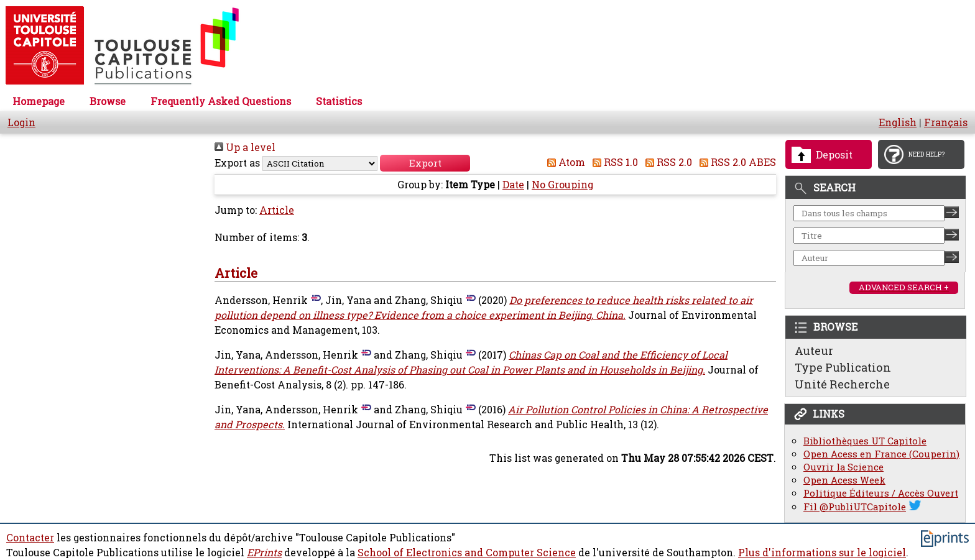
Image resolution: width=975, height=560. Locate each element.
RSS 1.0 (613, 162)
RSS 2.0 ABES (735, 162)
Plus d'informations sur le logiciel (822, 553)
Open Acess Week (844, 480)
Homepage (39, 101)
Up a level (245, 147)
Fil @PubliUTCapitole (855, 507)
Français (946, 122)
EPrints (264, 553)
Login (21, 122)
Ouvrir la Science (843, 467)
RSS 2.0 (666, 162)
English (898, 122)
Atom (564, 162)
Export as (237, 163)
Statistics (339, 101)
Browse (108, 101)
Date (513, 185)
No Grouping (562, 185)
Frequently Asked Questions (221, 101)
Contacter (30, 538)
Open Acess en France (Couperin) (881, 454)
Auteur (814, 351)
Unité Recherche (842, 384)
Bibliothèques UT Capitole (865, 441)
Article (277, 210)
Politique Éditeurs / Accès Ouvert (881, 493)
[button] (425, 163)
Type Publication (843, 367)
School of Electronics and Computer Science (467, 553)
